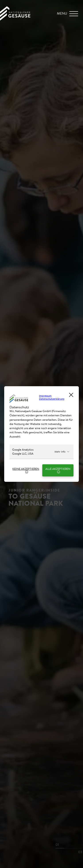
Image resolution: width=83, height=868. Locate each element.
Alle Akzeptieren (58, 470)
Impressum (45, 396)
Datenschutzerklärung (52, 399)
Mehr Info (62, 452)
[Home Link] (15, 19)
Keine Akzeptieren (26, 470)
